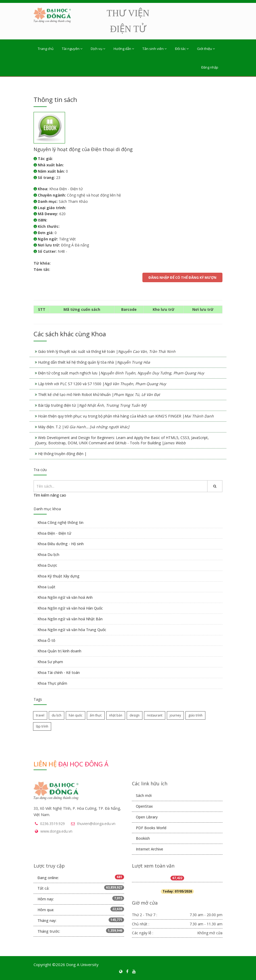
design (135, 715)
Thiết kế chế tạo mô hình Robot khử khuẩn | (99, 394)
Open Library (147, 817)
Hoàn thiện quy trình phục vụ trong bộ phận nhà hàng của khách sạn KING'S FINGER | (126, 416)
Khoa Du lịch (48, 555)
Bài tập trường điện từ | (92, 405)
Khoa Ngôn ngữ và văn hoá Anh (65, 597)
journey (175, 715)
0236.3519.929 (52, 824)
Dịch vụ (98, 49)
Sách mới (144, 795)
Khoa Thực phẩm (52, 683)
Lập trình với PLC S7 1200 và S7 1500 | (102, 384)
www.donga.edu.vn (56, 831)
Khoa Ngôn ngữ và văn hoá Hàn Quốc (70, 608)
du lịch (57, 715)
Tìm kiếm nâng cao (50, 495)
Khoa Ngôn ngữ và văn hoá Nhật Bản (70, 619)
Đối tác (182, 49)
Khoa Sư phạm (50, 662)
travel (40, 715)
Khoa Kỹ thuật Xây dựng (58, 576)
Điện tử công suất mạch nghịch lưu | (121, 373)
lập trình (42, 726)
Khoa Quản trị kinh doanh (59, 651)
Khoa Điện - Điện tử (54, 533)
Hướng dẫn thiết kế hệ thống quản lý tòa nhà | (94, 362)
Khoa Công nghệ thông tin (60, 522)
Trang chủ (46, 49)
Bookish (143, 838)
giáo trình (195, 715)
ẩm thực (96, 715)
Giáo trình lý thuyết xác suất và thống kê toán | (107, 351)
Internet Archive (150, 849)
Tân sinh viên (154, 49)
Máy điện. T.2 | (84, 427)
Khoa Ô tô (46, 640)
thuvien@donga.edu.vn (96, 824)
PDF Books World (151, 828)
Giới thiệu (206, 49)
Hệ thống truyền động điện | (62, 454)
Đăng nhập (210, 67)
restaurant (155, 715)
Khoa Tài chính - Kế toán (59, 672)
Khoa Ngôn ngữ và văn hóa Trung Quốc (72, 630)
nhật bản (116, 715)
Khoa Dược (47, 565)
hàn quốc (76, 715)
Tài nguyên (72, 49)
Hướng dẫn (124, 49)
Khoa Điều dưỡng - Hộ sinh (61, 544)
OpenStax (144, 806)
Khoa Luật (46, 587)
